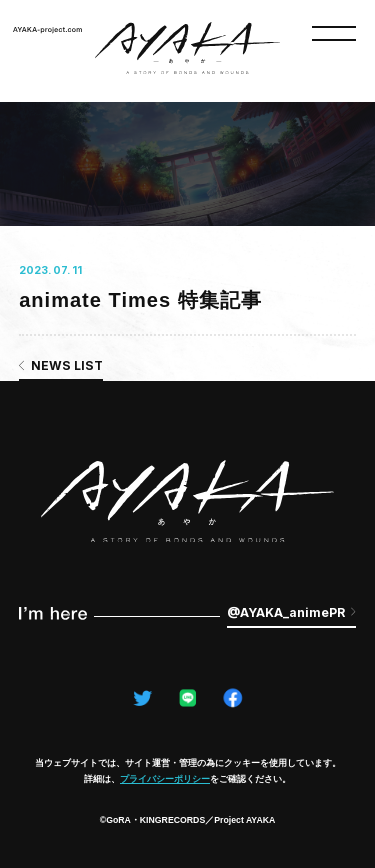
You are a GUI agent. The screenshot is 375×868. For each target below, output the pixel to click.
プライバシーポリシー (165, 779)
